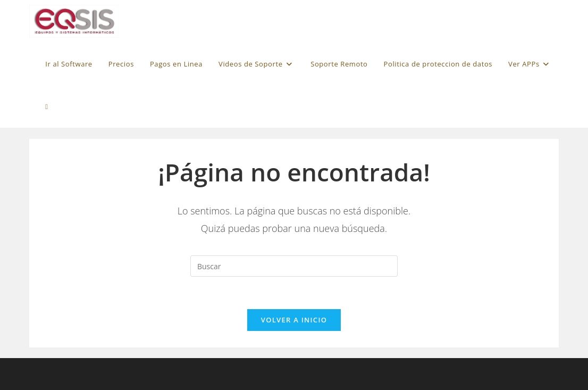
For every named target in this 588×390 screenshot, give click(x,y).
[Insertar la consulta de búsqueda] (294, 266)
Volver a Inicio (294, 320)
